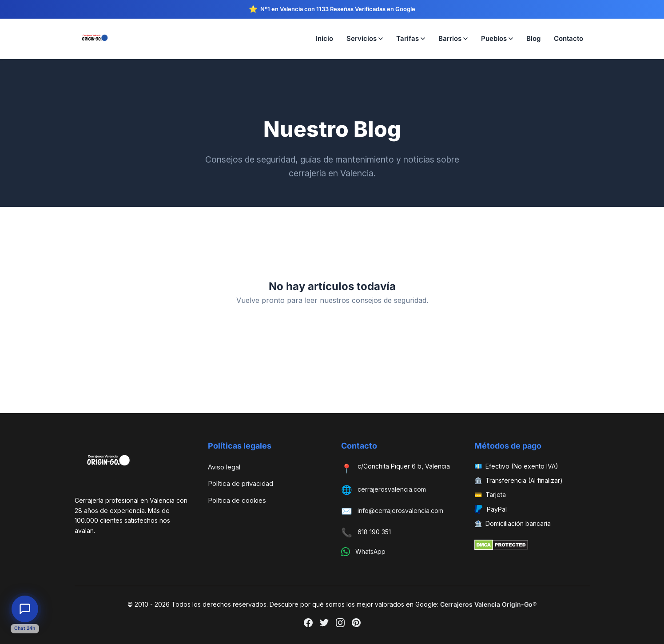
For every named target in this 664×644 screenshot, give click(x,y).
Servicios (365, 38)
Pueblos (497, 38)
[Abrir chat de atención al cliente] (25, 609)
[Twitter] (324, 624)
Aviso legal (224, 467)
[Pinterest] (356, 624)
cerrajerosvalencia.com (392, 489)
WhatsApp (370, 551)
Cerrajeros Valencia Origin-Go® (488, 604)
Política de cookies (237, 500)
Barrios (453, 38)
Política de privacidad (241, 483)
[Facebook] (308, 624)
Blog (533, 38)
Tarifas (411, 38)
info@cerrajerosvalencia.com (400, 511)
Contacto (569, 38)
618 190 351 (374, 532)
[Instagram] (340, 624)
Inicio (324, 38)
